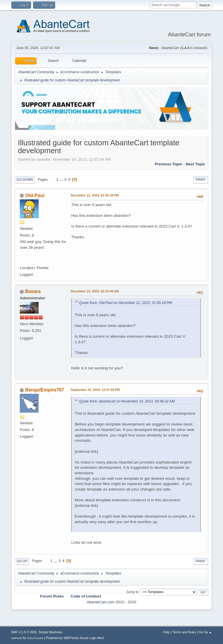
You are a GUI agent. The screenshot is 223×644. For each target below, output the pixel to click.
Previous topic (169, 164)
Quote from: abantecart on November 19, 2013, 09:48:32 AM (127, 401)
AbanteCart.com (100, 602)
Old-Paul (35, 195)
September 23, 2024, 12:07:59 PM (95, 390)
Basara (33, 291)
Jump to (133, 592)
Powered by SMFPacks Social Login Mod (75, 638)
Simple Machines (51, 632)
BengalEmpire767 (45, 390)
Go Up (22, 561)
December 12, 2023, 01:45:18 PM (95, 195)
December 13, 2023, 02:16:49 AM (95, 291)
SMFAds (16, 638)
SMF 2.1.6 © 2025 (24, 632)
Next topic (195, 164)
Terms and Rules (184, 632)
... (62, 179)
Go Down (25, 180)
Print (201, 180)
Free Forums (35, 638)
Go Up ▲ (205, 632)
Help (166, 632)
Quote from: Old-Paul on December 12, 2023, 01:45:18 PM (125, 303)
